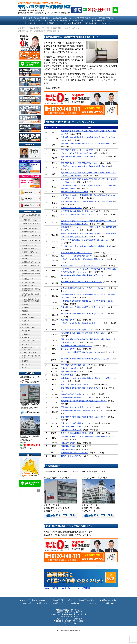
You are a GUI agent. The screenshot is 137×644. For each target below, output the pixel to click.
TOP (41, 28)
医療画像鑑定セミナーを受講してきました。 (78, 407)
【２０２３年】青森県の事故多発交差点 (76, 153)
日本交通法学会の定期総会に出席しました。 (78, 397)
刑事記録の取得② (68, 446)
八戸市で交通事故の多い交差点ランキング (77, 330)
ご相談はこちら (92, 603)
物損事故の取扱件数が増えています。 (76, 394)
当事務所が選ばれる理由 (62, 600)
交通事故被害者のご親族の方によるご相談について (81, 388)
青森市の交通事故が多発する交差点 (75, 192)
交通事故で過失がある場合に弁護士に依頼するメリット (82, 157)
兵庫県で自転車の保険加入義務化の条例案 (77, 433)
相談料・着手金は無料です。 (72, 456)
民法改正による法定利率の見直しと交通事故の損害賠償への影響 (86, 246)
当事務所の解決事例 (86, 600)
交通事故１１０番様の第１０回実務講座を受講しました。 (83, 259)
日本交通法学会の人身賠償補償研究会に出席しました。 (82, 411)
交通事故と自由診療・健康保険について (76, 346)
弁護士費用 (59, 603)
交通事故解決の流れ (109, 600)
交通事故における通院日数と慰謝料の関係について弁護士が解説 (86, 144)
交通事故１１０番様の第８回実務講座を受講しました (82, 323)
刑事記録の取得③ (68, 443)
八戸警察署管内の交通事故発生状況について (78, 211)
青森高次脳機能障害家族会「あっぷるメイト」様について (83, 288)
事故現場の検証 (67, 375)
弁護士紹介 (43, 603)
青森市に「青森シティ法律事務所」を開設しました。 (82, 214)
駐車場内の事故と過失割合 (71, 208)
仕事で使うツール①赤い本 (71, 430)
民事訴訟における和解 (70, 368)
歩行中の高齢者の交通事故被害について (76, 253)
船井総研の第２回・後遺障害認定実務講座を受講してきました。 (86, 359)
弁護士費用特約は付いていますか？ (75, 453)
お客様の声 (74, 603)
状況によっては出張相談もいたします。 (76, 385)
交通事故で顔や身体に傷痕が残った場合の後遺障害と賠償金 (84, 166)
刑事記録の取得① (68, 449)
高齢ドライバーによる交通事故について (76, 256)
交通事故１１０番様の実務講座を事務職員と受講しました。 (84, 417)
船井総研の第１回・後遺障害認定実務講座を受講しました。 (84, 401)
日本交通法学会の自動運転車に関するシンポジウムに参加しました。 (88, 301)
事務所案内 (27, 603)
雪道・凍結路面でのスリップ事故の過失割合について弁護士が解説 (87, 201)
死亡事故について (68, 320)
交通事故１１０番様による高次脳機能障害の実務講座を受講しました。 (88, 436)
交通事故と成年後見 (69, 372)
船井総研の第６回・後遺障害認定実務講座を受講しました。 (84, 275)
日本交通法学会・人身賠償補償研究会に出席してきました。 (84, 307)
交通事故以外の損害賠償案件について (76, 365)
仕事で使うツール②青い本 (71, 427)
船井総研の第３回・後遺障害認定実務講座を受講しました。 (84, 333)
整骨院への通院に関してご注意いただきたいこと (80, 266)
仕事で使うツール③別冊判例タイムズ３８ (77, 423)
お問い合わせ (110, 603)
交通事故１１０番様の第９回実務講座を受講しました (82, 282)
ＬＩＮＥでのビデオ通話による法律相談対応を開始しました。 (85, 240)
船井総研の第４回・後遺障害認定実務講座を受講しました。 (84, 314)
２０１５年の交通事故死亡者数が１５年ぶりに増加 (81, 352)
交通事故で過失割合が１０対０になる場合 (77, 150)
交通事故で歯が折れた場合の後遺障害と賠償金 (79, 163)
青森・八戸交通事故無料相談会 (34, 600)
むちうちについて (68, 349)
